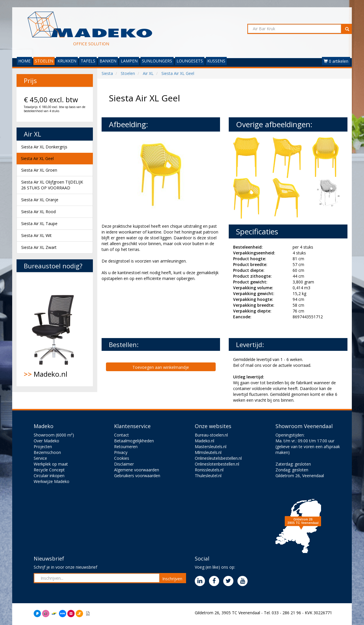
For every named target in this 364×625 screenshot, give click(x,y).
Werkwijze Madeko (52, 481)
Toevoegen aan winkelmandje (161, 367)
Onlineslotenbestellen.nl (217, 464)
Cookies (122, 458)
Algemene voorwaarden (137, 470)
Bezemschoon (47, 452)
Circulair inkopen (49, 476)
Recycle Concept (49, 470)
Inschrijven (172, 579)
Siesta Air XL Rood (38, 212)
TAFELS (88, 61)
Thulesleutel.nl (208, 476)
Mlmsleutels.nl (208, 452)
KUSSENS (216, 61)
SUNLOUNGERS (157, 61)
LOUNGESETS (190, 61)
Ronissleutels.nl (209, 470)
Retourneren (126, 447)
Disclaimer (124, 464)
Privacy (121, 452)
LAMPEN (129, 61)
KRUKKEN (67, 61)
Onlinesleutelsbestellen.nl (218, 458)
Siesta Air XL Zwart (39, 247)
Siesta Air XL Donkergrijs (44, 147)
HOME (24, 61)
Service (40, 458)
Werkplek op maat (51, 464)
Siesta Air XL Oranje (40, 200)
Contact (121, 435)
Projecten (43, 447)
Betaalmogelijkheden (134, 441)
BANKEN (108, 61)
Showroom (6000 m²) (54, 435)
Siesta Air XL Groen (39, 170)
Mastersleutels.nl (211, 447)
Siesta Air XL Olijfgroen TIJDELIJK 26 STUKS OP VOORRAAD (52, 185)
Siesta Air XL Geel (37, 158)
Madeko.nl (55, 329)
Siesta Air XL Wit (36, 235)
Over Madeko (46, 441)
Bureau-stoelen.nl (211, 435)
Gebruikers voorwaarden (137, 476)
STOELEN (44, 61)
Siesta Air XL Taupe (39, 223)
